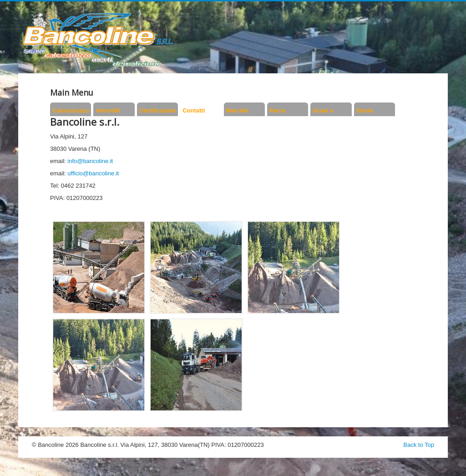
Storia (365, 110)
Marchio (238, 110)
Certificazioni (157, 110)
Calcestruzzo (71, 110)
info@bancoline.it (90, 161)
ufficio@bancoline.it (93, 173)
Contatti (194, 110)
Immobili (108, 110)
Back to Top (419, 445)
